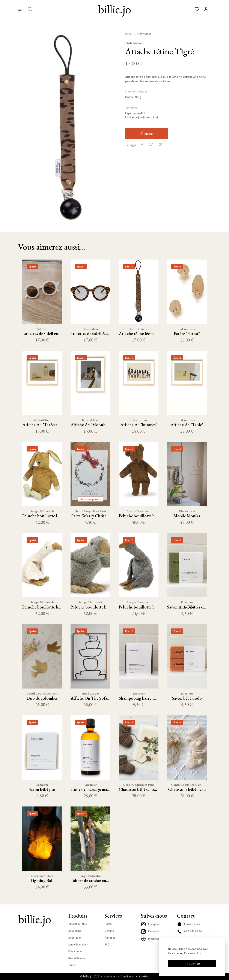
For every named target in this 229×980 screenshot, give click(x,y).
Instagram (151, 924)
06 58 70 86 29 (189, 932)
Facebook (150, 932)
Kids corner (144, 34)
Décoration (75, 938)
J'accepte (192, 701)
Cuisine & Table (78, 924)
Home (129, 34)
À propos (110, 938)
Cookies (144, 976)
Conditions (127, 976)
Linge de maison (78, 945)
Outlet (72, 965)
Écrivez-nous (188, 924)
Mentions (110, 976)
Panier (108, 924)
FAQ (107, 945)
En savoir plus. (193, 691)
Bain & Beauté (77, 958)
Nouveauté (75, 931)
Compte (109, 931)
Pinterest (150, 939)
